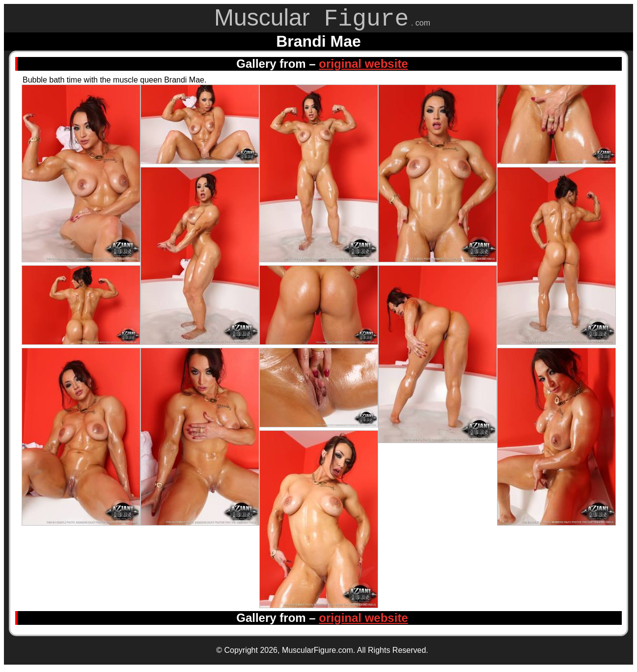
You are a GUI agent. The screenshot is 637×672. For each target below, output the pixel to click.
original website (363, 67)
